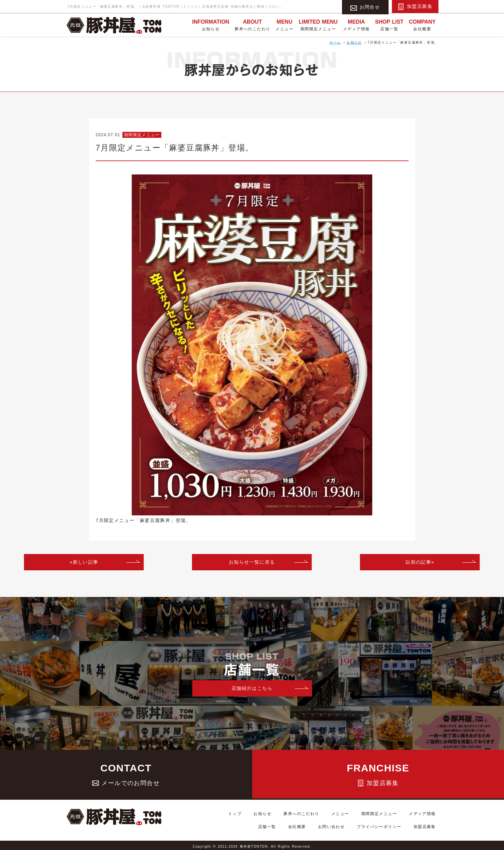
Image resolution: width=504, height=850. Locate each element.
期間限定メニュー (318, 25)
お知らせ (211, 25)
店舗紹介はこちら (252, 688)
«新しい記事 (84, 562)
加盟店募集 (415, 7)
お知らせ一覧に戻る (252, 562)
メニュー (284, 25)
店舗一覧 (389, 25)
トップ (239, 817)
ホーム (335, 42)
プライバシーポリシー (387, 825)
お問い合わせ (344, 825)
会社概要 (422, 25)
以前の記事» (420, 562)
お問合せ (365, 7)
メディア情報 (356, 25)
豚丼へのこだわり (252, 25)
